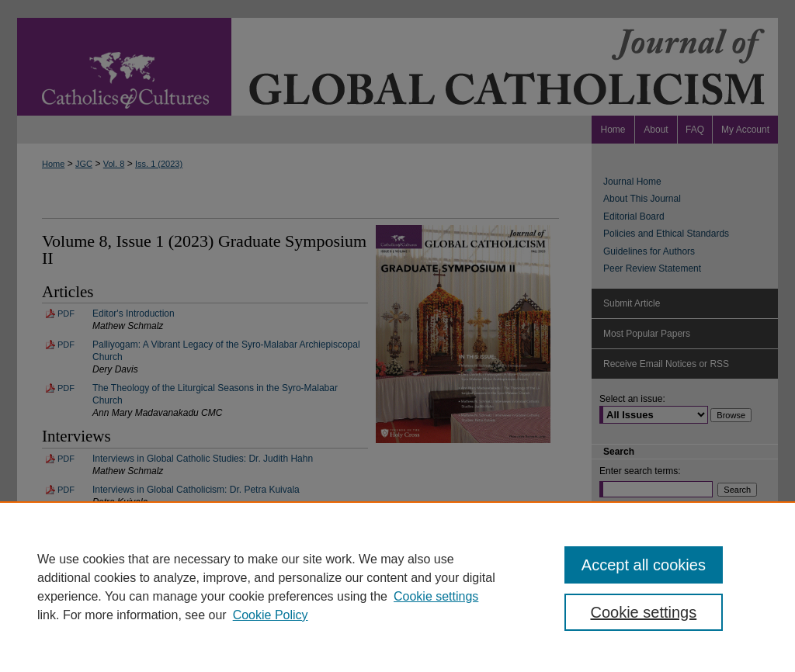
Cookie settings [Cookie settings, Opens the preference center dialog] (643, 612)
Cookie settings (436, 596)
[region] (397, 587)
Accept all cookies (644, 565)
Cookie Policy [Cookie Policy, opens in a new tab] (271, 615)
